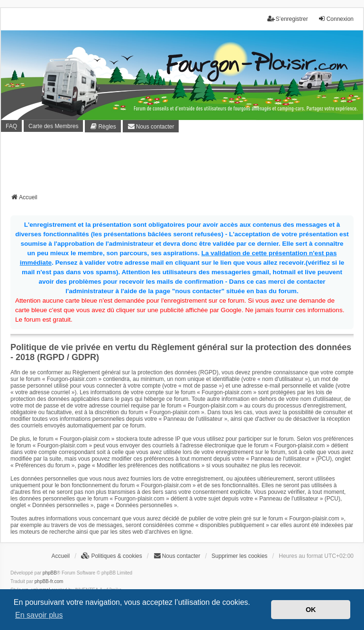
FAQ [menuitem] (11, 126)
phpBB (50, 573)
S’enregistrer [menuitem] (288, 19)
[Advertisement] (183, 166)
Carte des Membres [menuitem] (53, 126)
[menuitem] (103, 126)
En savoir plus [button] (39, 615)
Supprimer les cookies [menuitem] (239, 556)
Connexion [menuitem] (336, 19)
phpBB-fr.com (49, 581)
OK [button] (311, 610)
